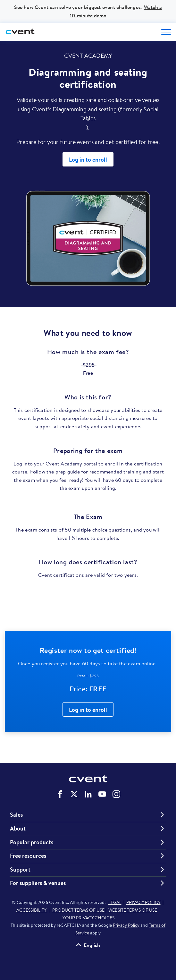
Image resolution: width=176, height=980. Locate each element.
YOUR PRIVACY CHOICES (88, 918)
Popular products (32, 842)
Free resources (28, 856)
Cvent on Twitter (74, 794)
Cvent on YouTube (102, 794)
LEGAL (115, 902)
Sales (16, 815)
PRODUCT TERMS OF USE (78, 910)
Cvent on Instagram (116, 794)
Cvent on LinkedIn (88, 794)
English (92, 945)
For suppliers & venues (38, 883)
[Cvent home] (21, 32)
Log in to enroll (88, 160)
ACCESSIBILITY (32, 910)
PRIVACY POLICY (143, 902)
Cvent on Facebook (60, 794)
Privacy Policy (126, 925)
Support (20, 870)
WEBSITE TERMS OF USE (133, 910)
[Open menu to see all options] (166, 32)
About (18, 829)
